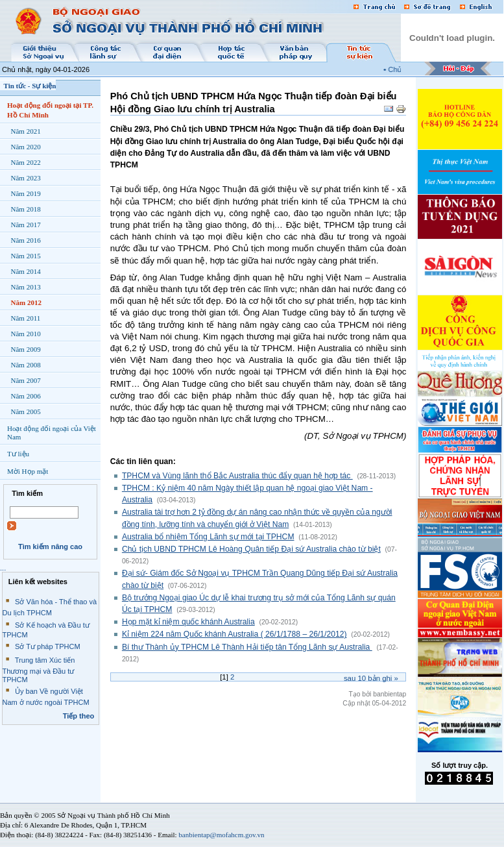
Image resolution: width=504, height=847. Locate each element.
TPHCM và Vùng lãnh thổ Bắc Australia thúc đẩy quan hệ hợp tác (237, 476)
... (3, 568)
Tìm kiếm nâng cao (50, 546)
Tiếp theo (79, 716)
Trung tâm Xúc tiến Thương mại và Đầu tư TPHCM (39, 670)
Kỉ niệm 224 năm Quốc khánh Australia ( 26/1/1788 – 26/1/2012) (234, 634)
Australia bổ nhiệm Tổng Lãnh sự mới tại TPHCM (208, 537)
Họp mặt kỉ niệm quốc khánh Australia (188, 622)
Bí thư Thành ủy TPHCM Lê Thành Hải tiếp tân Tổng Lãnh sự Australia (247, 647)
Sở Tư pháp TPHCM (48, 646)
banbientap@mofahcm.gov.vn (221, 835)
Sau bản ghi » (371, 678)
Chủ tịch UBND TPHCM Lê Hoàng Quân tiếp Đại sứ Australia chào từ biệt (251, 549)
